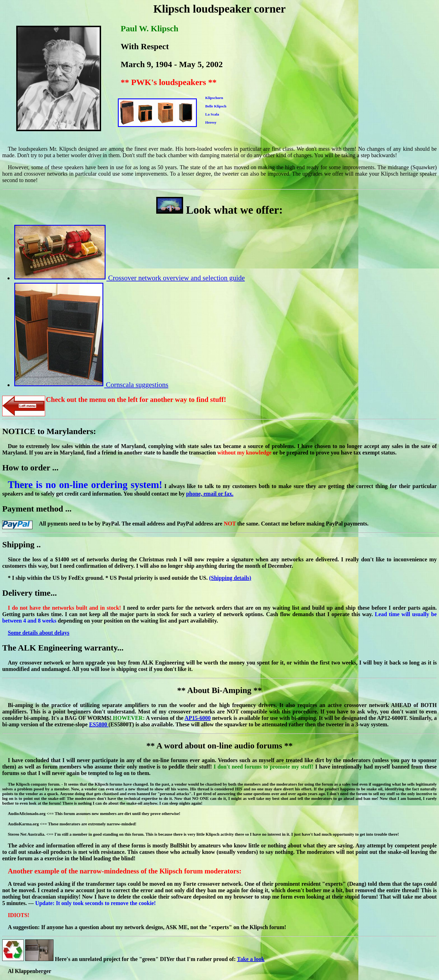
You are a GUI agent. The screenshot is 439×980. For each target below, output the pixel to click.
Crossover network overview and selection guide (129, 278)
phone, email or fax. (210, 494)
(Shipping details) (230, 578)
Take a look (251, 959)
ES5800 (99, 724)
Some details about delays (38, 633)
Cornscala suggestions (91, 385)
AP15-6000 (198, 718)
